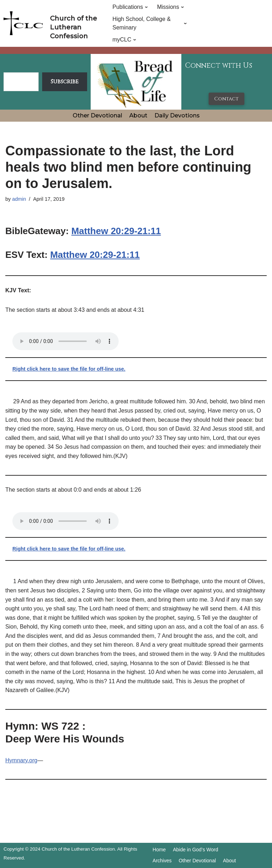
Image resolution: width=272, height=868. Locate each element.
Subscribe (65, 82)
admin (19, 199)
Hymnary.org (21, 760)
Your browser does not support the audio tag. (66, 341)
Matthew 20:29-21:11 (116, 231)
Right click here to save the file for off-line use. (69, 369)
